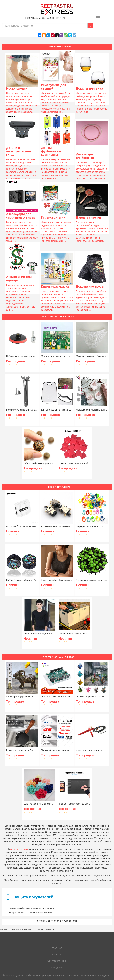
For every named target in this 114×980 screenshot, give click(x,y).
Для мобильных (57, 961)
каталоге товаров (19, 849)
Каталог (57, 955)
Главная (57, 948)
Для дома (57, 967)
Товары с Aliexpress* (28, 975)
